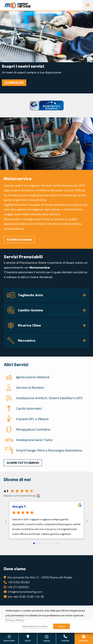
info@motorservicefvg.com (25, 592)
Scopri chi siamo (19, 240)
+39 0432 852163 (19, 582)
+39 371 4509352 (18, 587)
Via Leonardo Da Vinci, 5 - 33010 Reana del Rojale (40, 577)
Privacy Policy (15, 620)
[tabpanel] (46, 52)
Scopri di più (14, 83)
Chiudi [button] (62, 626)
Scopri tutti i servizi (23, 463)
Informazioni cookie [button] (35, 626)
